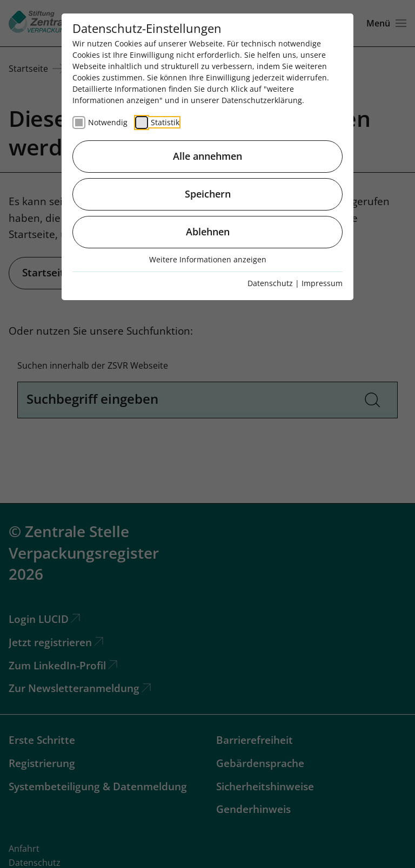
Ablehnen (208, 232)
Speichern (208, 194)
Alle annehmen (207, 156)
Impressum (322, 283)
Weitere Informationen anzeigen (208, 259)
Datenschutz (270, 283)
